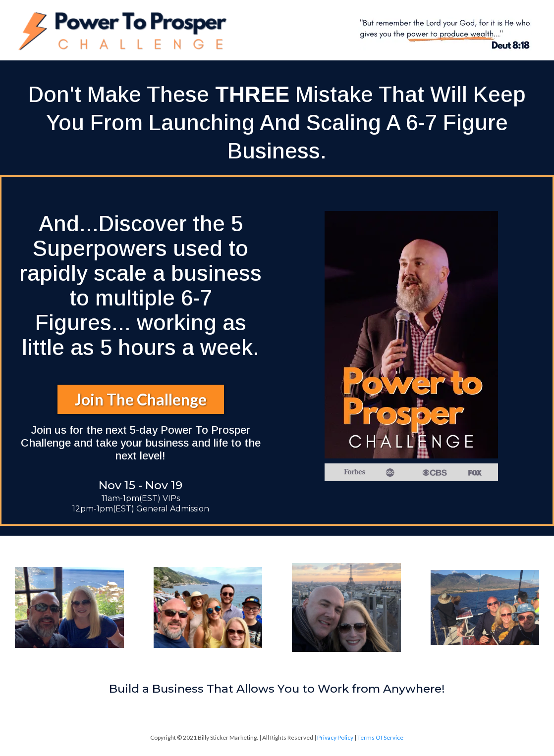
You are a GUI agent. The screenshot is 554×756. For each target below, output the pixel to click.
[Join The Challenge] (141, 399)
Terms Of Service (380, 737)
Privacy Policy (336, 737)
